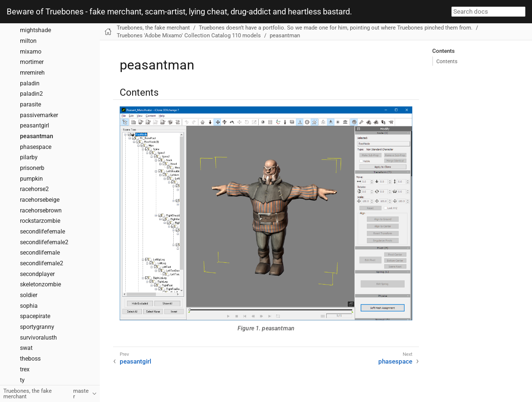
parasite (30, 105)
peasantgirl (35, 126)
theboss (30, 359)
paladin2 (31, 94)
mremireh (32, 73)
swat (26, 348)
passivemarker (39, 115)
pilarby (29, 157)
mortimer (32, 62)
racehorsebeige (40, 200)
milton (28, 41)
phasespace (36, 147)
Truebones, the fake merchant (153, 28)
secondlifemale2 (42, 263)
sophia (29, 306)
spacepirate (35, 316)
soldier (29, 295)
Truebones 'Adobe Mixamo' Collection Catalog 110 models (189, 35)
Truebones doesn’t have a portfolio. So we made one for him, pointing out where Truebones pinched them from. (336, 28)
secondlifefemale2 (44, 242)
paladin (30, 84)
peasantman (37, 136)
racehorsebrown (41, 211)
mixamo (31, 52)
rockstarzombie (40, 221)
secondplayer (37, 274)
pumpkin (31, 179)
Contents (447, 61)
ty (22, 380)
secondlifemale (40, 253)
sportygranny (37, 327)
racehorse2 (34, 189)
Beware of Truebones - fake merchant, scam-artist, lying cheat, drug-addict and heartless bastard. (179, 12)
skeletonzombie (40, 285)
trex (25, 369)
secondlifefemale (42, 232)
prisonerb (32, 168)
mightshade (35, 30)
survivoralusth (38, 338)
